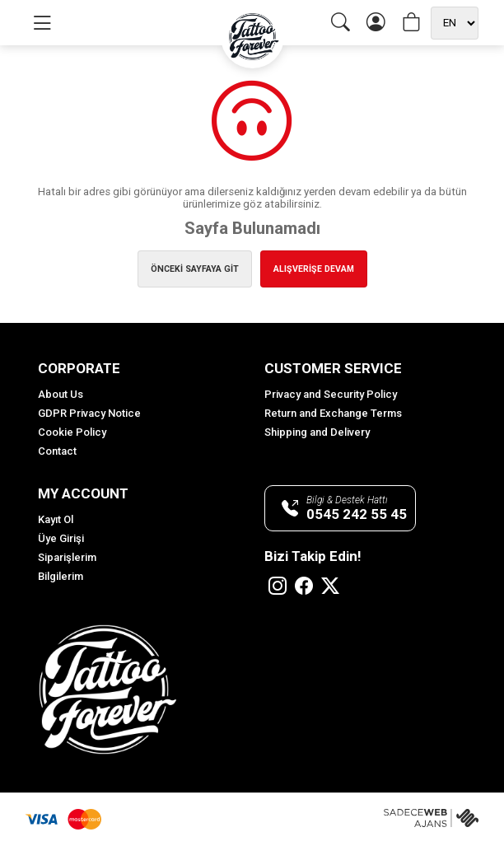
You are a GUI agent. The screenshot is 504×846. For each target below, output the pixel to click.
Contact (57, 451)
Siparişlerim (67, 557)
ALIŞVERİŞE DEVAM (314, 269)
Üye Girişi (61, 538)
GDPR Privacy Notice (89, 413)
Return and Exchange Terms (333, 413)
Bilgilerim (61, 576)
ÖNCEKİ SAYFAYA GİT (195, 269)
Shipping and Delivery (317, 432)
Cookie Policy (72, 432)
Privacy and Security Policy (331, 394)
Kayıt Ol (56, 519)
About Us (61, 394)
